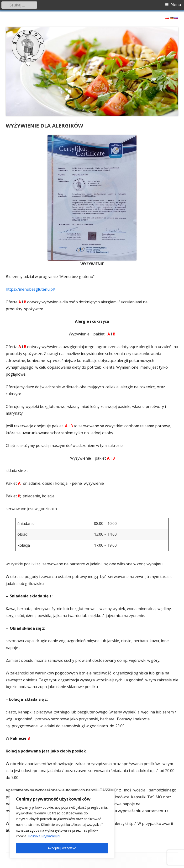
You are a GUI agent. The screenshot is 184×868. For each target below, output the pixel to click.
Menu (176, 5)
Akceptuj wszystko (62, 848)
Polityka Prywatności (44, 836)
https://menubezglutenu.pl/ (30, 289)
